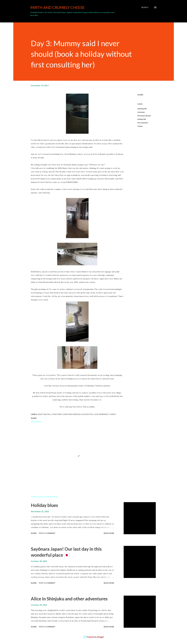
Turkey (140, 126)
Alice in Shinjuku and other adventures (69, 599)
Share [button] (140, 95)
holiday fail (142, 119)
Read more (109, 533)
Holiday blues (44, 505)
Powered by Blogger (94, 637)
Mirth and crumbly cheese (58, 7)
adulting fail (142, 109)
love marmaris (143, 123)
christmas (141, 112)
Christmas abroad (144, 116)
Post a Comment (47, 533)
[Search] (145, 7)
